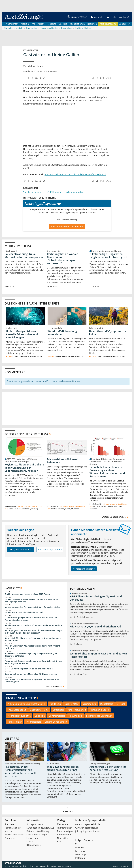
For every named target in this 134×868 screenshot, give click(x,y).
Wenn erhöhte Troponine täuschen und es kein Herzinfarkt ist (98, 655)
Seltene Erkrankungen (56, 722)
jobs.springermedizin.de (87, 831)
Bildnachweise (34, 845)
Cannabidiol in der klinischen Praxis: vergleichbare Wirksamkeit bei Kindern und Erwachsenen (107, 472)
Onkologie (40, 716)
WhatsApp (80, 854)
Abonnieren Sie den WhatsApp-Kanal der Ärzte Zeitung (108, 768)
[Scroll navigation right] (129, 24)
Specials (63, 24)
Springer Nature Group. (61, 866)
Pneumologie (76, 716)
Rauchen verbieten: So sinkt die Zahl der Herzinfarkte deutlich (75, 174)
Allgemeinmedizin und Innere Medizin (27, 704)
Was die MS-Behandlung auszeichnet (62, 333)
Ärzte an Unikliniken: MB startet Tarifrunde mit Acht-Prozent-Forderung (33, 647)
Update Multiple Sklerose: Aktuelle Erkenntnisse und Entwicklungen (22, 334)
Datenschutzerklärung (38, 831)
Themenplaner (64, 828)
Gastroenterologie (39, 710)
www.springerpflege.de (87, 828)
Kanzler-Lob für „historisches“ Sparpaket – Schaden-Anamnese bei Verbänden (33, 639)
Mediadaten (63, 824)
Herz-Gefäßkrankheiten (54, 192)
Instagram (80, 858)
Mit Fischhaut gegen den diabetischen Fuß (24, 612)
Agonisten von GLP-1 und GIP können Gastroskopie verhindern (33, 625)
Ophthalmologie (57, 716)
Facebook (80, 851)
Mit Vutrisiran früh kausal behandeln (63, 461)
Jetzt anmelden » (21, 550)
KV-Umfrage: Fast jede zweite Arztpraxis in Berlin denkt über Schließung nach (32, 681)
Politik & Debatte (108, 24)
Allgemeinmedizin (75, 192)
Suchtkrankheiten (32, 192)
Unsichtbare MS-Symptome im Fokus (108, 333)
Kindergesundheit (77, 710)
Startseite (9, 824)
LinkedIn (79, 848)
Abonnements (64, 835)
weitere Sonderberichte (116, 517)
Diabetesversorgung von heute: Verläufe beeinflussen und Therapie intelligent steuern (31, 619)
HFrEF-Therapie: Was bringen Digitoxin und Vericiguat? (96, 598)
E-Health (121, 704)
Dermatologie (89, 704)
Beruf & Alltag (72, 704)
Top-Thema (55, 704)
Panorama (10, 838)
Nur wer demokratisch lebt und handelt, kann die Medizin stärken (32, 607)
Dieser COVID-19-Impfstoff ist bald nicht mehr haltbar (29, 669)
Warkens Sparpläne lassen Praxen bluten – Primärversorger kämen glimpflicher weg (32, 601)
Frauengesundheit (17, 710)
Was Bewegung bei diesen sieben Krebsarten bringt (63, 768)
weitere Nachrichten (55, 686)
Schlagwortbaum (35, 824)
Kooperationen (77, 24)
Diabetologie (107, 704)
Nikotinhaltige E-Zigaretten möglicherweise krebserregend (108, 256)
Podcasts (52, 24)
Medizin (25, 24)
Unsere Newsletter (21, 698)
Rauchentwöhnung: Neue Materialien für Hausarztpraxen (24, 256)
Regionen (92, 24)
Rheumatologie (33, 722)
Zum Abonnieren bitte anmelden (67, 227)
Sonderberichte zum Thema (26, 434)
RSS (59, 842)
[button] (124, 17)
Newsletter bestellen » (84, 569)
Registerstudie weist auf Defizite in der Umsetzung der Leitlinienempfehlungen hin (24, 468)
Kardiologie (58, 710)
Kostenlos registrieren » (50, 550)
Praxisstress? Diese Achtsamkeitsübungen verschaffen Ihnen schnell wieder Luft (20, 772)
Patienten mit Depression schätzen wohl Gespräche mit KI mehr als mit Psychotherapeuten (34, 662)
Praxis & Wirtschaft (14, 835)
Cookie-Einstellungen (37, 835)
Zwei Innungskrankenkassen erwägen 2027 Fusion (27, 594)
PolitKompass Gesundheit (99, 716)
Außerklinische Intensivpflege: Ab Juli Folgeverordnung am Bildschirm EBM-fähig (31, 655)
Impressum (32, 838)
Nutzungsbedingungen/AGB (40, 828)
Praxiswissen (38, 24)
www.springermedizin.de (88, 824)
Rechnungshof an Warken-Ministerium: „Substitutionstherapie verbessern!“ (63, 259)
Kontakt (30, 842)
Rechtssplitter (15, 722)
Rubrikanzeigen (65, 831)
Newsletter (63, 838)
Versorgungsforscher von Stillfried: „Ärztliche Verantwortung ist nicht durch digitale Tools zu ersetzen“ (34, 632)
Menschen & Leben (99, 710)
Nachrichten (12, 24)
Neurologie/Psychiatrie (19, 716)
